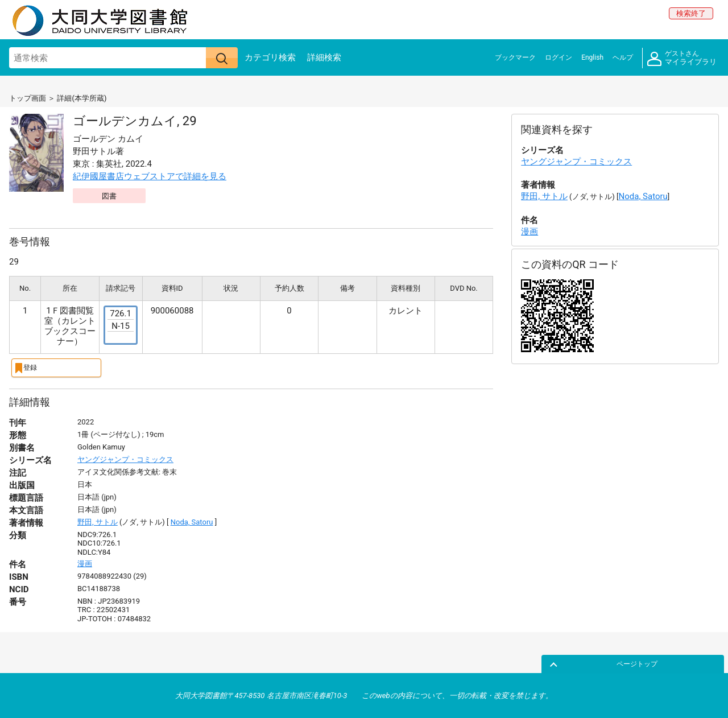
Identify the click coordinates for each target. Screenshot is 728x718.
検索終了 (691, 13)
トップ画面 (28, 98)
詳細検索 (324, 57)
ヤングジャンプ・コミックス (125, 459)
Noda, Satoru (192, 521)
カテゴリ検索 (270, 57)
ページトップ (692, 663)
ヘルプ (623, 57)
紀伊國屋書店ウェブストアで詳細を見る (150, 176)
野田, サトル (98, 521)
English (592, 57)
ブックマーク (515, 57)
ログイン (559, 57)
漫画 (85, 562)
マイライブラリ (682, 58)
